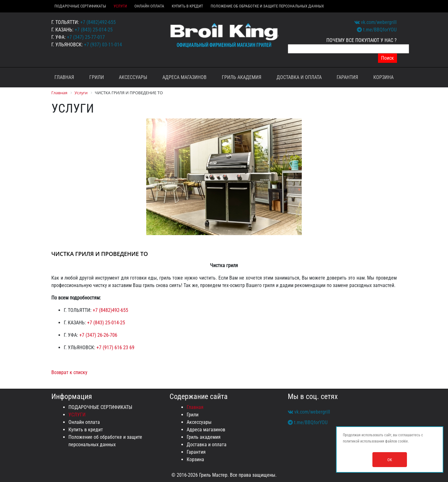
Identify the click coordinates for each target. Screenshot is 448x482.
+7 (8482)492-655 (98, 22)
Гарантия (347, 77)
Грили (97, 77)
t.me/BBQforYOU (377, 30)
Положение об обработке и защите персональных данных (267, 6)
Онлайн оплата (149, 6)
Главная (64, 77)
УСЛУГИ (120, 6)
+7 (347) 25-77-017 (86, 37)
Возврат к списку (69, 372)
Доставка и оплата (299, 77)
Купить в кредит (187, 6)
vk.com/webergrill (376, 22)
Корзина (383, 77)
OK (390, 460)
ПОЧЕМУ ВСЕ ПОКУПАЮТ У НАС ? (362, 40)
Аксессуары (133, 77)
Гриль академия (242, 77)
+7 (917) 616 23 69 (115, 348)
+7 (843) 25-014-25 (94, 30)
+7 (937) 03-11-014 (103, 45)
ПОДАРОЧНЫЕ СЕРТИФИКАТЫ (80, 6)
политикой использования (364, 441)
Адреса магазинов (184, 77)
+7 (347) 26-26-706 (98, 335)
